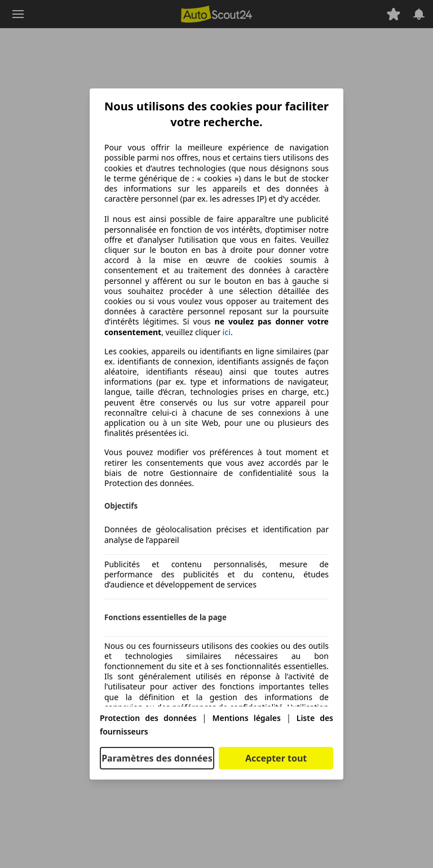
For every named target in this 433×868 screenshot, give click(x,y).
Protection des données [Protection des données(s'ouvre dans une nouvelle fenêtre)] (148, 718)
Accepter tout (276, 758)
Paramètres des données (157, 758)
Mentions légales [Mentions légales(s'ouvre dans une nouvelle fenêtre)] (246, 718)
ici (227, 332)
